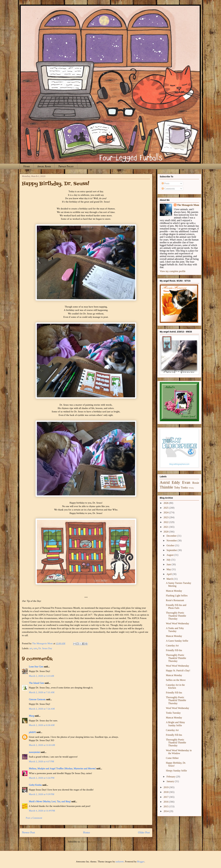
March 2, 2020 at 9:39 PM (42, 794)
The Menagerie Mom (188, 205)
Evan (186, 482)
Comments (168, 189)
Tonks (184, 487)
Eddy (176, 482)
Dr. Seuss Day (45, 648)
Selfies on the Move (176, 680)
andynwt (120, 862)
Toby (177, 487)
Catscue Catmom (37, 699)
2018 (166, 792)
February (171, 777)
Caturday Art (172, 646)
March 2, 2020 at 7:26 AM (42, 709)
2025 (166, 508)
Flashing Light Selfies (177, 596)
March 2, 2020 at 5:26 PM (42, 778)
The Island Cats (36, 683)
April (169, 574)
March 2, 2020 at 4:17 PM (41, 762)
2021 (166, 527)
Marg (31, 716)
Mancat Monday (174, 591)
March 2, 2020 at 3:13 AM (41, 676)
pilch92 (32, 732)
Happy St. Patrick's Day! (178, 671)
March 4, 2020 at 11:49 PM (42, 811)
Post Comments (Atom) (93, 842)
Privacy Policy (66, 166)
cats (35, 648)
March (170, 579)
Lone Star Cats (36, 667)
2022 (166, 522)
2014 (166, 811)
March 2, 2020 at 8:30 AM (42, 725)
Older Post (144, 833)
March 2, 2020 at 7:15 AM (42, 692)
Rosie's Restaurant (175, 600)
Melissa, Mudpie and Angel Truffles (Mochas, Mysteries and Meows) (62, 769)
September (172, 550)
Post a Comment (34, 818)
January (171, 781)
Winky (191, 488)
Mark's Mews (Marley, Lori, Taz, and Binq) (50, 802)
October (171, 545)
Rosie (196, 483)
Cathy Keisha (35, 785)
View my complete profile (173, 271)
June (169, 564)
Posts (166, 183)
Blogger (141, 862)
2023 (166, 517)
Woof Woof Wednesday (177, 623)
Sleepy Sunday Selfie (176, 771)
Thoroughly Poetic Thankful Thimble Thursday (176, 616)
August (170, 555)
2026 (166, 503)
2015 (166, 806)
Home (27, 166)
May (169, 569)
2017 (166, 797)
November (172, 541)
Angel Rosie (44, 166)
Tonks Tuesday (173, 713)
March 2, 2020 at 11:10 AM (42, 745)
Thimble (166, 487)
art (31, 648)
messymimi (34, 752)
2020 (166, 532)
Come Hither (172, 758)
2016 (166, 802)
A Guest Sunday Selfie (177, 641)
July (169, 560)
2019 (166, 787)
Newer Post (28, 833)
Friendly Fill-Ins (174, 650)
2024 (166, 512)
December (172, 536)
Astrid (165, 482)
